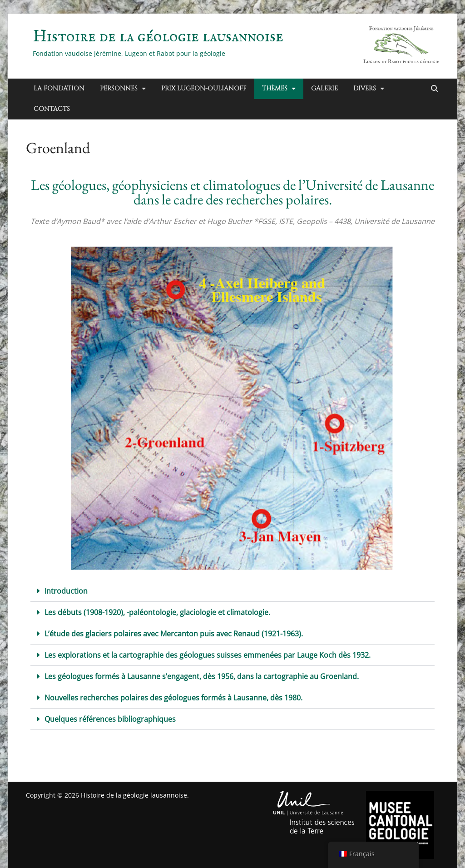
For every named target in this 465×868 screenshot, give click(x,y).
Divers (365, 88)
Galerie (324, 88)
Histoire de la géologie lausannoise (158, 37)
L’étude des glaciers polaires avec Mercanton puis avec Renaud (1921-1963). (174, 634)
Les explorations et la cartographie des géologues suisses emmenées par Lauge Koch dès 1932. (208, 655)
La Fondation (59, 88)
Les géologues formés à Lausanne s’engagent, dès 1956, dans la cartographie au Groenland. (202, 676)
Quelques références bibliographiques (110, 719)
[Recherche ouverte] (435, 89)
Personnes (119, 88)
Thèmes (275, 88)
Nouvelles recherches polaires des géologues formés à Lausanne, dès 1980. (173, 698)
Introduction (66, 591)
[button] (232, 591)
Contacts (52, 109)
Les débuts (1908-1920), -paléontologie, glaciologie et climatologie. (157, 612)
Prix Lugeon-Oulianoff (204, 88)
